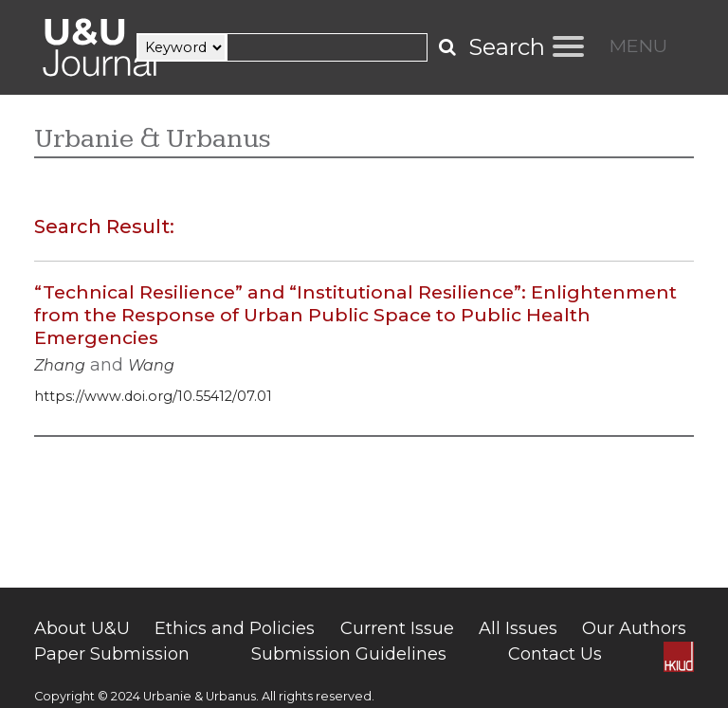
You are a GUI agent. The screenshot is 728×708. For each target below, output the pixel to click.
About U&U (82, 628)
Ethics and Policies (235, 628)
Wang (151, 365)
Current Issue (397, 628)
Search (507, 47)
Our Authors (634, 628)
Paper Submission (112, 654)
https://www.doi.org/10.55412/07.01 (153, 396)
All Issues (518, 628)
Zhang (60, 365)
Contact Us (555, 654)
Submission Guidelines (349, 654)
